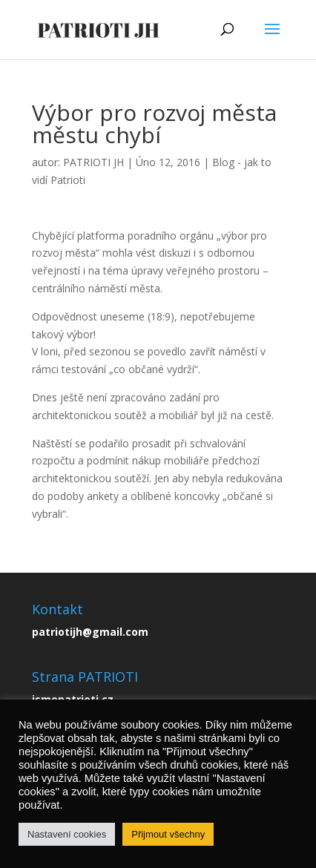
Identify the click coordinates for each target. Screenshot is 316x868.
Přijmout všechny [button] (168, 834)
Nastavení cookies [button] (67, 834)
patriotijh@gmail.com (90, 632)
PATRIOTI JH (93, 162)
